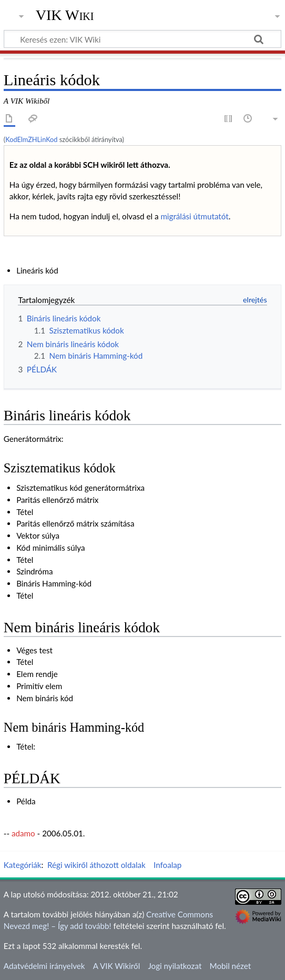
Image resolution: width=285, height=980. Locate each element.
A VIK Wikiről (116, 966)
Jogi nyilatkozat (175, 966)
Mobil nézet (231, 966)
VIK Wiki (65, 15)
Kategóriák (23, 865)
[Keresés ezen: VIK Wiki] (142, 39)
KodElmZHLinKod (31, 139)
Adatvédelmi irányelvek (44, 966)
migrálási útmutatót (194, 216)
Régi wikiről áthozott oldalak (96, 865)
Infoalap (167, 865)
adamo (23, 833)
